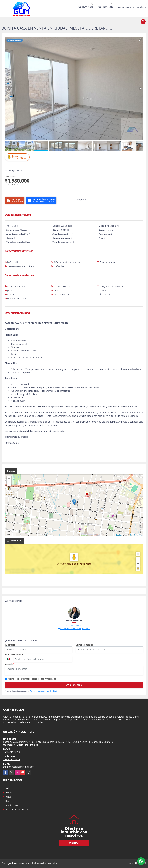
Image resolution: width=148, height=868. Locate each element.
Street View (18, 157)
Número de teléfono (15, 655)
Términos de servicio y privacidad (43, 691)
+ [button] (9, 479)
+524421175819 (86, 7)
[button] (140, 40)
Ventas (8, 792)
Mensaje (9, 664)
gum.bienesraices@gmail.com (19, 767)
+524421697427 (75, 625)
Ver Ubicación (65, 564)
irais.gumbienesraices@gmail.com (75, 629)
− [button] (9, 484)
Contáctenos (11, 805)
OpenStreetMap (136, 535)
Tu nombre (11, 645)
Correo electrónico (85, 645)
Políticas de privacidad (16, 810)
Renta (8, 797)
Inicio (8, 788)
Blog (7, 801)
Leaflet (119, 535)
